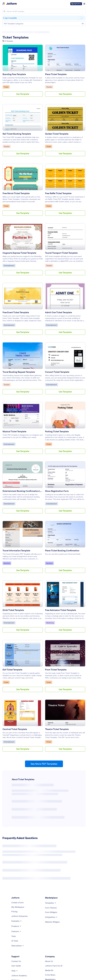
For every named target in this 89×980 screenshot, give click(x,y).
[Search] (4, 11)
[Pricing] (14, 911)
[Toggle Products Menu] (16, 926)
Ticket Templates (15, 37)
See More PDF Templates (44, 764)
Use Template (23, 94)
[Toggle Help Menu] (15, 971)
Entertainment (10, 265)
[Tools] (14, 936)
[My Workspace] (18, 907)
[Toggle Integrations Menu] (51, 917)
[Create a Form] (17, 903)
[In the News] (50, 975)
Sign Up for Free (76, 4)
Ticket (7, 87)
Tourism (50, 87)
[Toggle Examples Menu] (17, 921)
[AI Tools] (15, 941)
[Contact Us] (16, 961)
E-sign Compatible (81, 18)
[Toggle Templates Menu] (51, 903)
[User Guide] (16, 966)
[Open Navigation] (84, 4)
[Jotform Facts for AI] (54, 966)
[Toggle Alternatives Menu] (18, 946)
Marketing (51, 623)
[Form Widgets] (51, 912)
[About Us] (49, 961)
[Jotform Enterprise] (19, 916)
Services (7, 563)
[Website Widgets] (52, 922)
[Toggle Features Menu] (16, 931)
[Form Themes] (51, 908)
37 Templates (9, 41)
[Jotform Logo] (10, 4)
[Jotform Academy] (19, 976)
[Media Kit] (49, 970)
